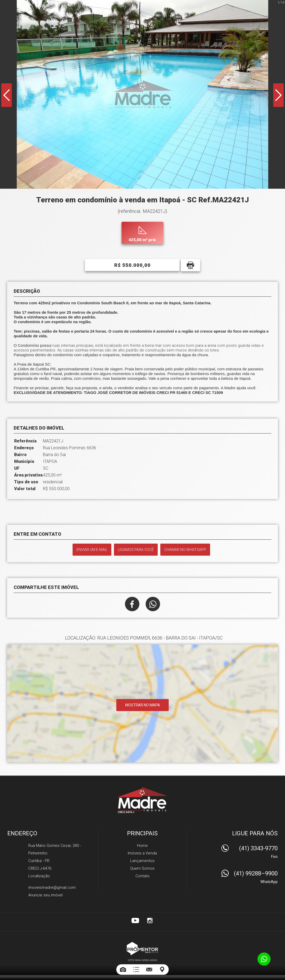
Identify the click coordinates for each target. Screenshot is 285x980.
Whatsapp (153, 604)
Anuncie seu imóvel (45, 895)
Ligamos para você (136, 550)
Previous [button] (7, 95)
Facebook (132, 604)
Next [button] (278, 95)
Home (142, 846)
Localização (39, 876)
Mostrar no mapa (143, 705)
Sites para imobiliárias (143, 960)
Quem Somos (142, 868)
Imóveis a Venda (142, 853)
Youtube (135, 921)
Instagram (150, 921)
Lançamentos (142, 861)
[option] (142, 94)
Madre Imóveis (143, 800)
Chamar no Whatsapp (185, 550)
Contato (142, 876)
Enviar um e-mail (92, 550)
